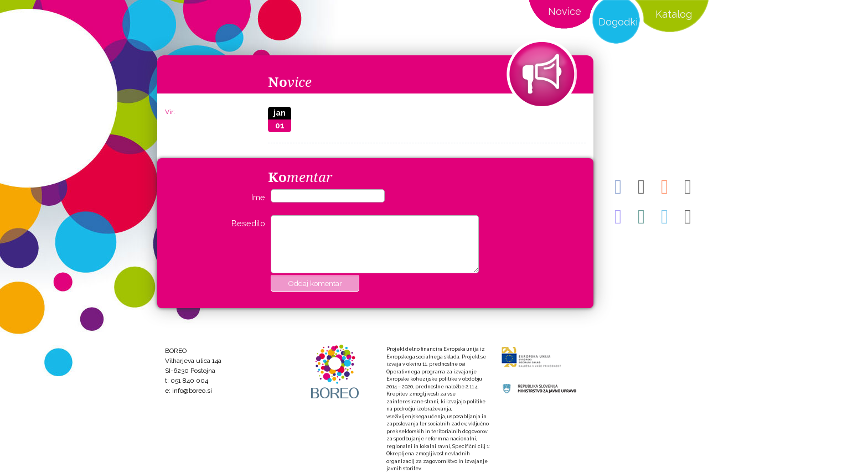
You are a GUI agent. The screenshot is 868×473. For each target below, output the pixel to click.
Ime (258, 197)
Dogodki (618, 22)
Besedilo (248, 223)
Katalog (674, 14)
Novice (565, 11)
